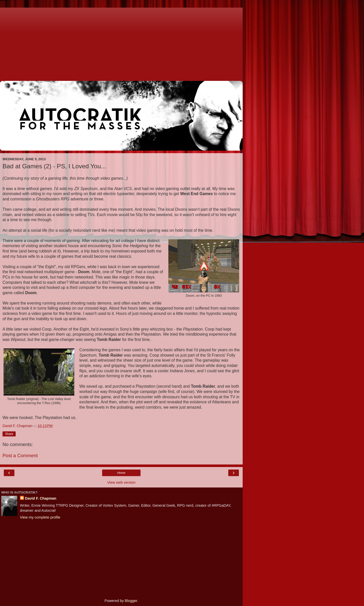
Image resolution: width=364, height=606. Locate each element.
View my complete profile (40, 517)
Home (121, 473)
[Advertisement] (121, 43)
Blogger (131, 601)
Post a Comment (20, 456)
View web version (121, 482)
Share (9, 434)
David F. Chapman (41, 498)
